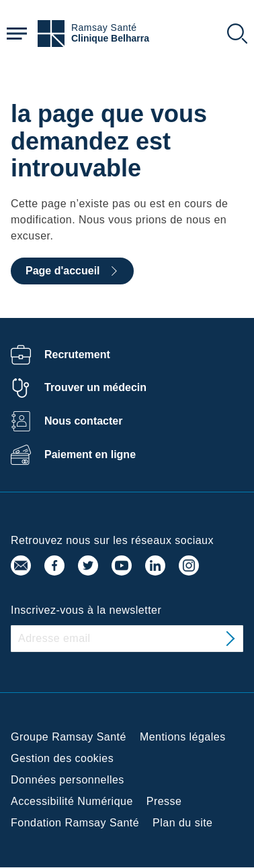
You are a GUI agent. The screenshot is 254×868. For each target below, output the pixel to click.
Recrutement (77, 355)
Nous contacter (83, 421)
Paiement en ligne (90, 454)
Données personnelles (68, 780)
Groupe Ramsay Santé (69, 737)
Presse (164, 801)
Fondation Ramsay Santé (75, 823)
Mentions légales (183, 737)
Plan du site (182, 823)
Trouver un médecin (95, 387)
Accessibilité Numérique (72, 801)
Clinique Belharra (110, 39)
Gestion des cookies (62, 758)
